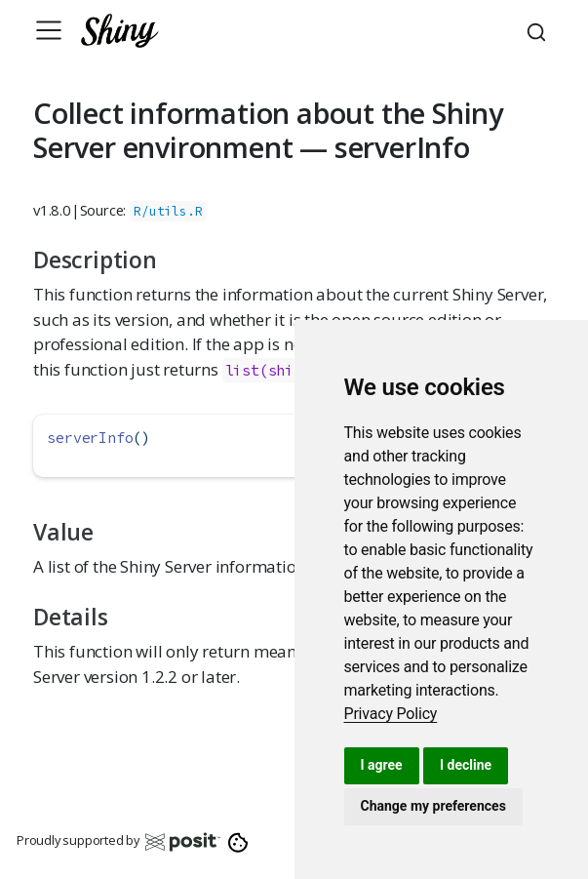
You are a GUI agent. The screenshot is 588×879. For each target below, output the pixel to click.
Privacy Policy (391, 714)
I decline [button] (466, 765)
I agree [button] (382, 765)
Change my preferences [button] (433, 806)
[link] (391, 714)
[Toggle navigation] (49, 30)
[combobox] (539, 30)
